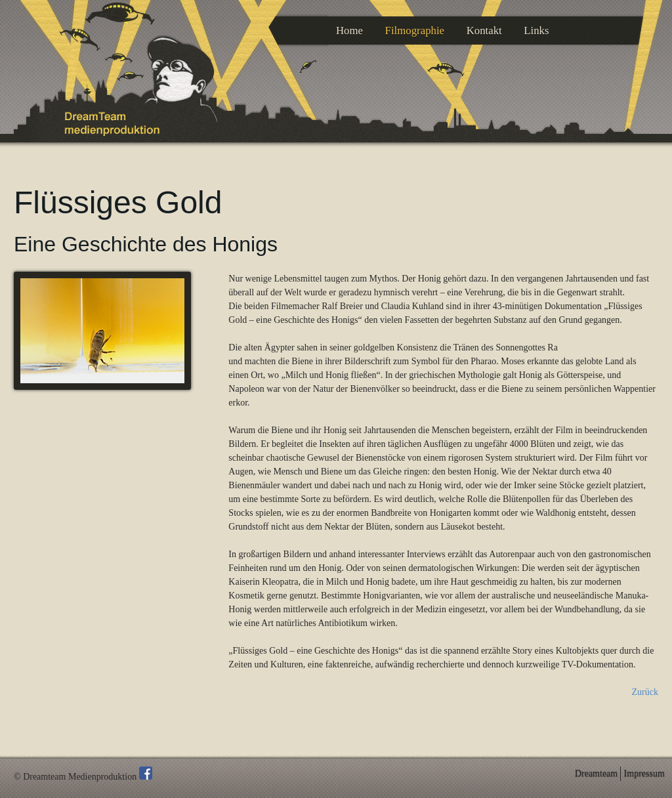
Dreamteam (596, 774)
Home (349, 31)
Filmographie (415, 31)
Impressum (644, 774)
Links (536, 31)
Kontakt (484, 31)
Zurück (645, 692)
